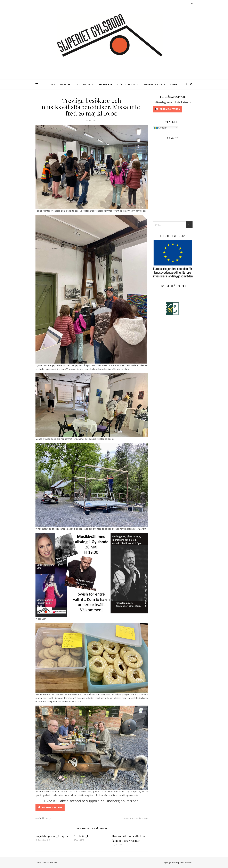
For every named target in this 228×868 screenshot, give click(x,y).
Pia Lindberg (45, 818)
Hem (53, 84)
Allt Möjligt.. (82, 836)
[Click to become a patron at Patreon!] (92, 807)
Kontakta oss (153, 84)
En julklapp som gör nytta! (52, 836)
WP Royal (53, 863)
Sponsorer (105, 84)
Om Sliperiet (83, 84)
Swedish (161, 128)
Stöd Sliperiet (126, 84)
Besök (174, 84)
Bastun (65, 84)
